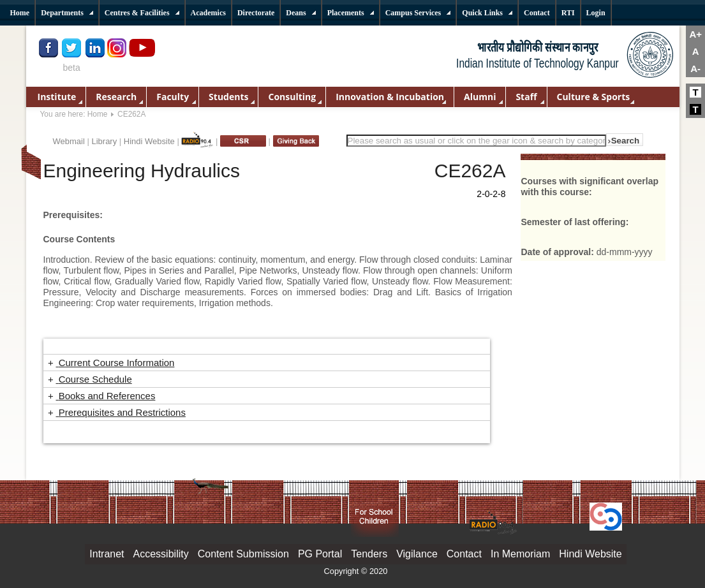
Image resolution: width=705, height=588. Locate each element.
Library (104, 141)
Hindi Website (149, 141)
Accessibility (161, 554)
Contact (464, 554)
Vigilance (417, 554)
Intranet (107, 554)
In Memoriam (520, 554)
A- (695, 69)
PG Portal (320, 554)
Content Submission (243, 554)
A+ (695, 34)
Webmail (69, 141)
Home (98, 114)
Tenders (369, 554)
